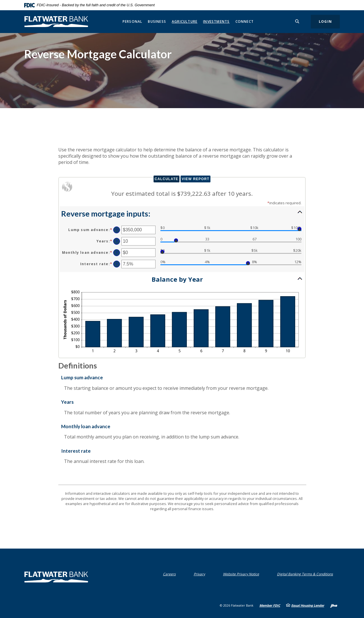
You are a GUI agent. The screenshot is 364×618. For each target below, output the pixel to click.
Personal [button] (133, 21)
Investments (216, 21)
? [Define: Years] (117, 241)
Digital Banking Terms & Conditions (305, 574)
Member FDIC (270, 605)
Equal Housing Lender (308, 605)
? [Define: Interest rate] (117, 264)
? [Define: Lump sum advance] (117, 230)
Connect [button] (245, 21)
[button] (182, 213)
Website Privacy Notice (241, 574)
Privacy (199, 574)
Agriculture (185, 21)
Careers (169, 574)
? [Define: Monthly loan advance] (117, 253)
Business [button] (157, 21)
